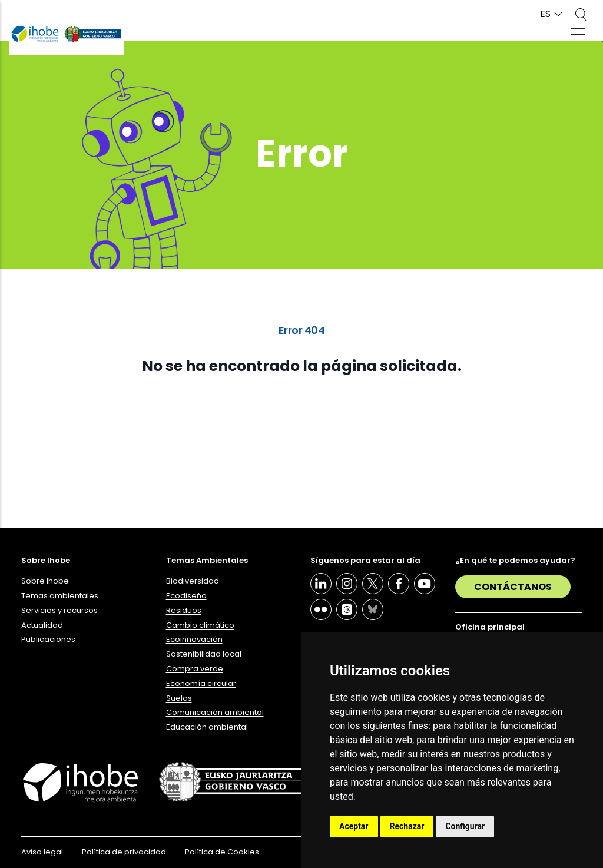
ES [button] (545, 14)
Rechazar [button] (407, 826)
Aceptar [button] (354, 826)
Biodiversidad (193, 581)
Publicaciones (48, 639)
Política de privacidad (124, 852)
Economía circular (201, 683)
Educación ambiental (207, 727)
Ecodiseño (186, 596)
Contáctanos (513, 587)
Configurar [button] (465, 826)
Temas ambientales (60, 596)
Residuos (184, 610)
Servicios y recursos (59, 610)
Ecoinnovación (194, 639)
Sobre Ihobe (45, 581)
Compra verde (195, 669)
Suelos (179, 698)
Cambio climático (200, 625)
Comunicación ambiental (215, 712)
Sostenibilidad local (204, 654)
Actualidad (42, 625)
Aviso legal (42, 852)
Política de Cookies (222, 852)
